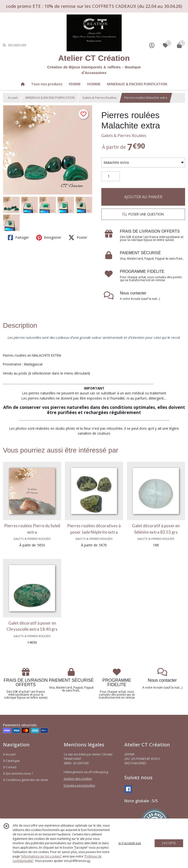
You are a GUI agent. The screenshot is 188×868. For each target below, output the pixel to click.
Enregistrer (49, 238)
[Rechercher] (4, 45)
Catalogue (11, 761)
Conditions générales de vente (25, 780)
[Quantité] (111, 176)
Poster (78, 238)
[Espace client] (152, 45)
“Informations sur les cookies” (41, 856)
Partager (18, 238)
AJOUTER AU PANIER (143, 197)
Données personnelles (79, 786)
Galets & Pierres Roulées (100, 98)
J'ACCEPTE (169, 843)
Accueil (13, 98)
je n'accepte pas (130, 843)
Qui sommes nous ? (18, 774)
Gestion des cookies (78, 779)
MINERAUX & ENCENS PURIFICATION (50, 98)
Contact (10, 767)
